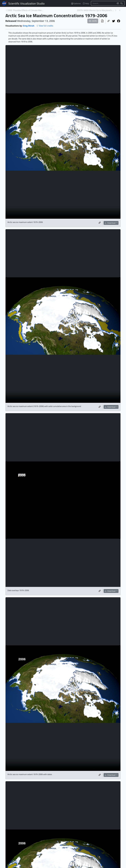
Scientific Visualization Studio (26, 3)
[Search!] (122, 3)
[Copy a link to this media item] (100, 223)
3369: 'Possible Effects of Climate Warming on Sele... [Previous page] (26, 10)
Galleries (76, 3)
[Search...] (103, 3)
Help (86, 3)
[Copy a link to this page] (108, 21)
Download (110, 223)
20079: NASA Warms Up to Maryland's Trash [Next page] (96, 10)
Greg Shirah (29, 26)
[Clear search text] (117, 3)
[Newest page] (120, 10)
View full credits (45, 26)
